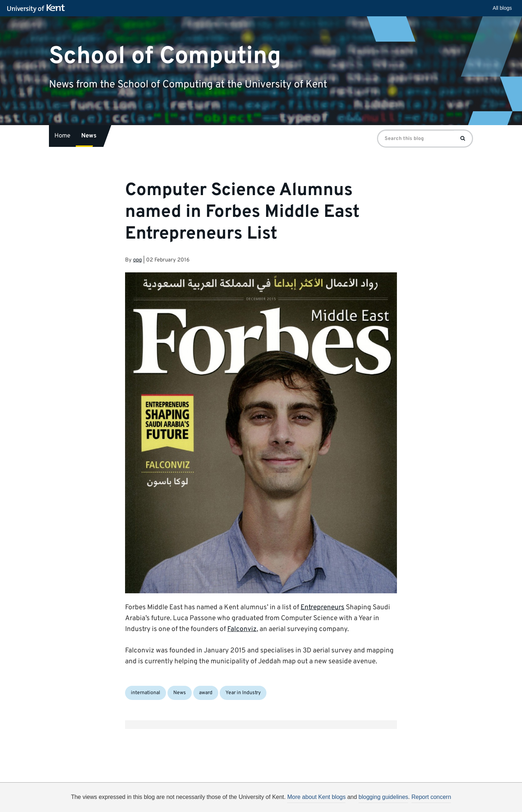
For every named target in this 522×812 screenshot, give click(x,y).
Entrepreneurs (322, 607)
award (206, 693)
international (146, 693)
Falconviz (242, 629)
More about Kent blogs (316, 797)
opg (137, 260)
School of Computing (165, 56)
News (89, 136)
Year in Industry (243, 693)
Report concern (431, 797)
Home (62, 136)
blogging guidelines (383, 797)
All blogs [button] (502, 8)
